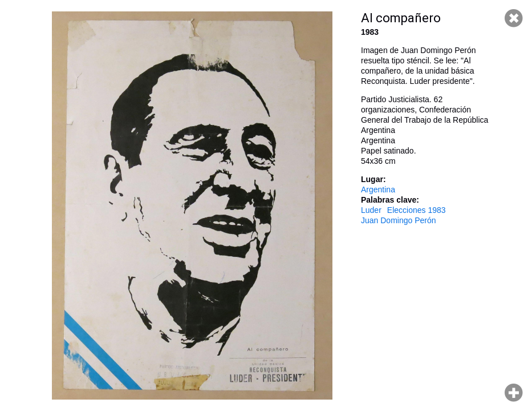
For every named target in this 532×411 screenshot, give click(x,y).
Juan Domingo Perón (399, 220)
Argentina (378, 190)
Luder (371, 210)
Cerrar (514, 18)
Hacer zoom (514, 393)
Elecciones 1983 (417, 210)
